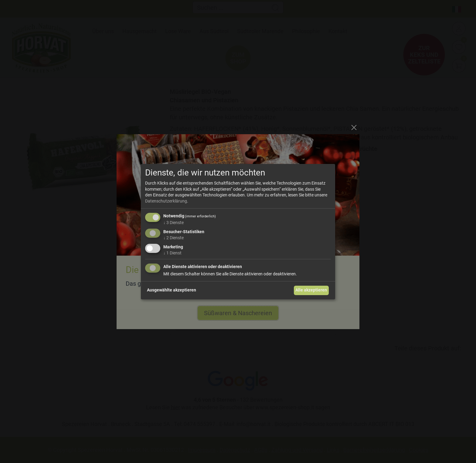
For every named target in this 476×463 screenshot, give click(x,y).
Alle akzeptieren (311, 290)
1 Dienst (172, 253)
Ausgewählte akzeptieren (172, 290)
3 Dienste (173, 223)
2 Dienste (173, 238)
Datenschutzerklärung (166, 201)
